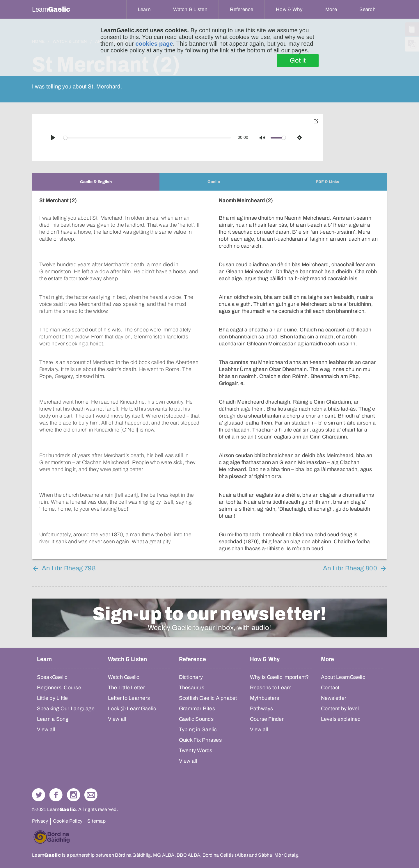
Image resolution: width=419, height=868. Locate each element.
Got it (298, 61)
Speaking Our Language (66, 709)
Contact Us (91, 795)
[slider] (147, 138)
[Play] (53, 138)
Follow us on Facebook (56, 795)
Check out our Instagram (73, 795)
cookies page (154, 44)
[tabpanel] (210, 375)
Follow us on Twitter (39, 795)
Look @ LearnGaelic (132, 709)
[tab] (96, 182)
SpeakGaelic (52, 677)
